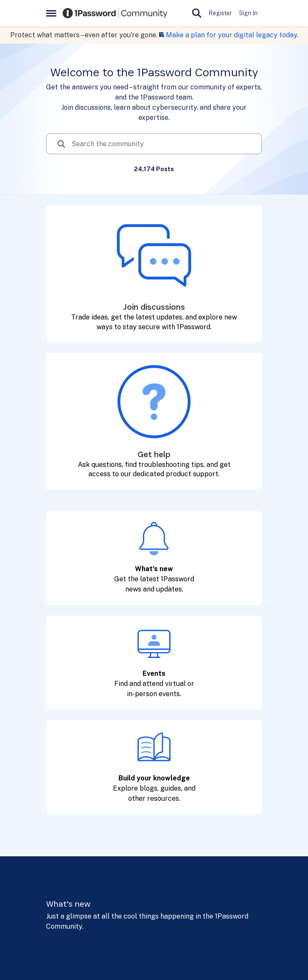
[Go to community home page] (115, 13)
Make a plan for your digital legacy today (231, 35)
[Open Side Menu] (51, 13)
